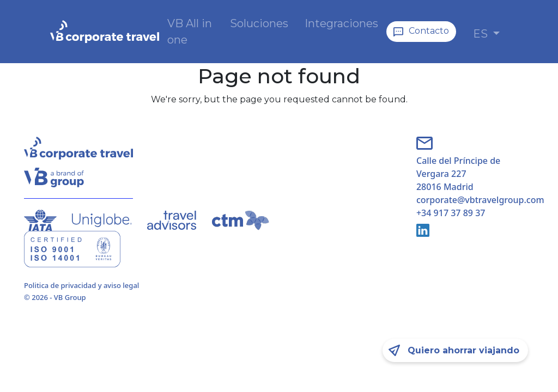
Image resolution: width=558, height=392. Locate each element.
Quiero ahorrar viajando (463, 350)
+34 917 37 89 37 (451, 213)
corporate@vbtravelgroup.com (475, 200)
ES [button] (482, 34)
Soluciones (259, 23)
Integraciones (341, 23)
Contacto (429, 31)
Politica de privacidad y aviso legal (81, 285)
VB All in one (190, 32)
